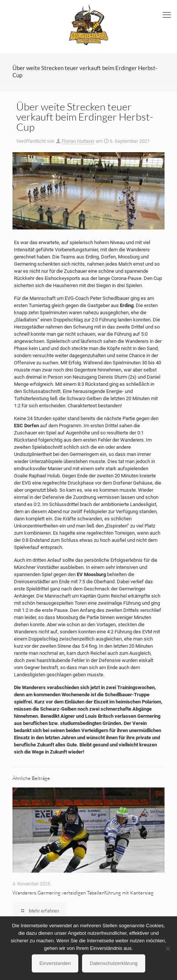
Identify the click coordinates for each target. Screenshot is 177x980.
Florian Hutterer (78, 141)
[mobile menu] (167, 15)
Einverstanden (55, 963)
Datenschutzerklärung (113, 963)
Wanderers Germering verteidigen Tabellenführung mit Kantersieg (83, 893)
